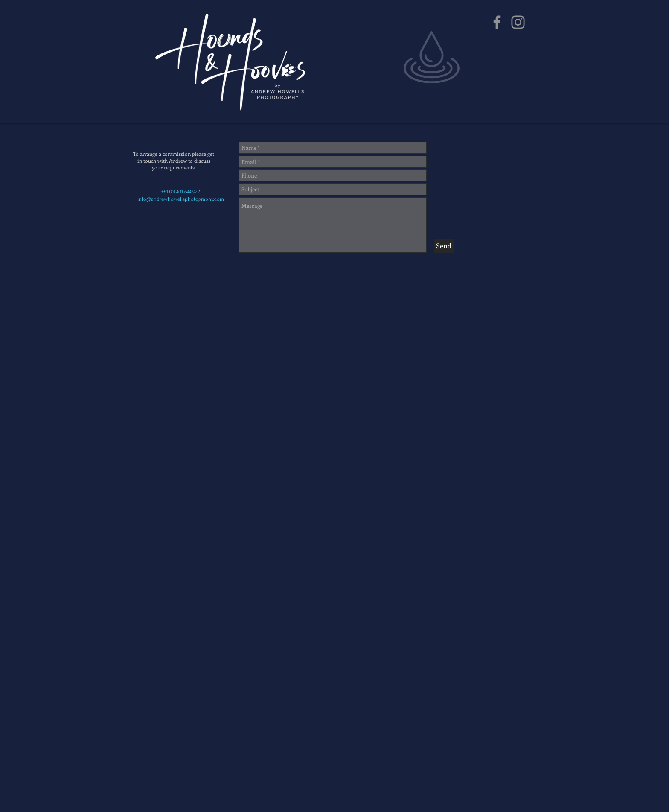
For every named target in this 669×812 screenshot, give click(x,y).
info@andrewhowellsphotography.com (181, 199)
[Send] (444, 246)
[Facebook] (497, 22)
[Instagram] (518, 22)
